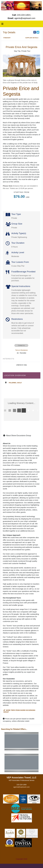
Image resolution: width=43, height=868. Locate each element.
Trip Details (9, 32)
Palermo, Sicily (15, 383)
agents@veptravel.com (21, 787)
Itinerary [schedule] (7, 38)
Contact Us (21, 345)
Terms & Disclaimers (21, 350)
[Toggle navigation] (2, 24)
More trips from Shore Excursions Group (19, 711)
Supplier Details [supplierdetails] (32, 38)
